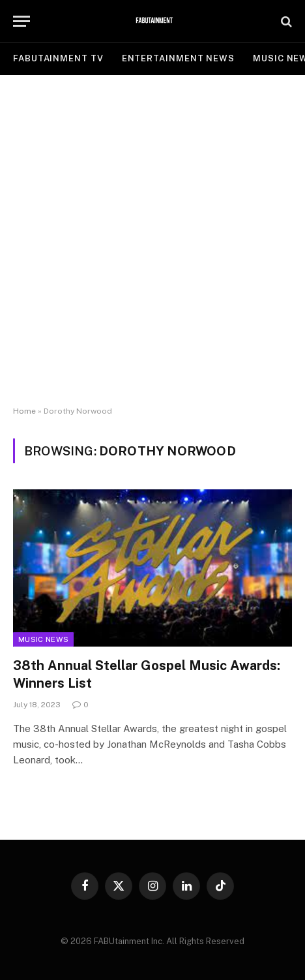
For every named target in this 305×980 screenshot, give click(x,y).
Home (24, 411)
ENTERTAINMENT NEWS (178, 58)
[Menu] (22, 21)
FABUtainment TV (58, 58)
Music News (43, 639)
